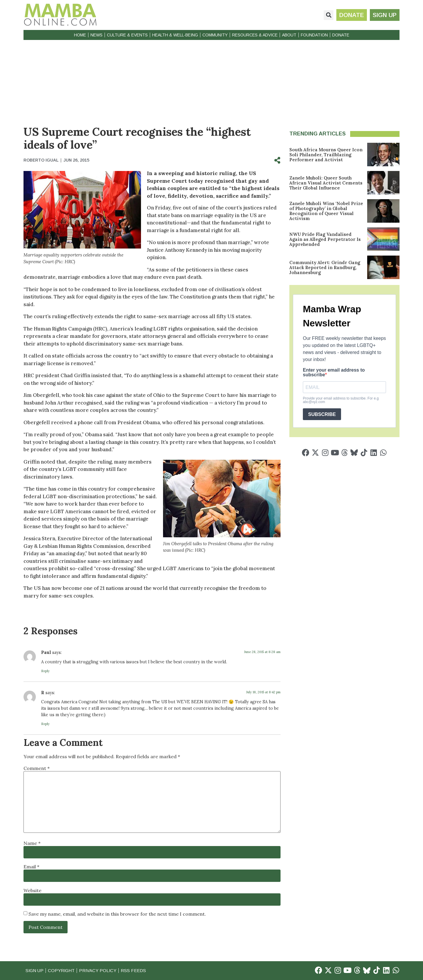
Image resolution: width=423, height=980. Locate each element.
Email (31, 867)
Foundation (314, 35)
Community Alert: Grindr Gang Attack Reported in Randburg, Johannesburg (325, 267)
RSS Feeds (135, 970)
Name (32, 843)
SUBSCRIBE (322, 414)
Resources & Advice (255, 35)
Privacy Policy (99, 970)
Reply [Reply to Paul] (45, 671)
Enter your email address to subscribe (334, 372)
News (96, 35)
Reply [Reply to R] (45, 724)
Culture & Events (127, 35)
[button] (329, 15)
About (289, 35)
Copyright (62, 970)
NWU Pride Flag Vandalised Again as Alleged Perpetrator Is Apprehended (325, 239)
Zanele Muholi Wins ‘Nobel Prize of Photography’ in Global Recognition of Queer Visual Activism (326, 211)
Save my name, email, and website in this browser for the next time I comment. (117, 914)
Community (215, 35)
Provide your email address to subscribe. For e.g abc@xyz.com (341, 400)
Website (32, 890)
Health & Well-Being (175, 35)
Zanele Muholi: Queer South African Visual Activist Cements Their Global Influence (326, 183)
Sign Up (35, 970)
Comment (37, 768)
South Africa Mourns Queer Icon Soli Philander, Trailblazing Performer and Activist (326, 155)
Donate (341, 35)
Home (80, 35)
